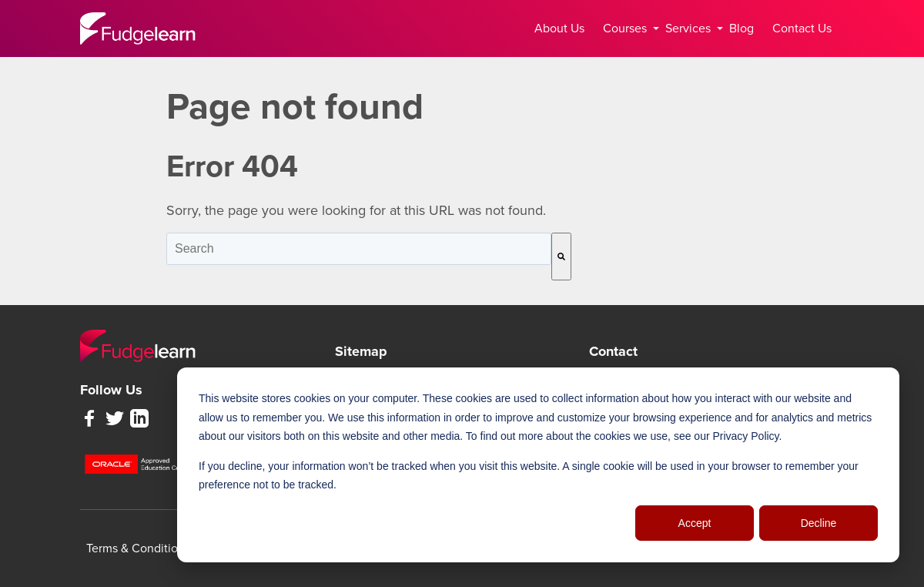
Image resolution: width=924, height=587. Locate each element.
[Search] (561, 257)
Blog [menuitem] (742, 29)
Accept (695, 523)
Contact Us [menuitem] (802, 29)
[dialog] (538, 465)
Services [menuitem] (691, 29)
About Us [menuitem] (559, 29)
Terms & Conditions (138, 548)
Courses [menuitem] (628, 29)
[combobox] (359, 249)
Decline (819, 523)
